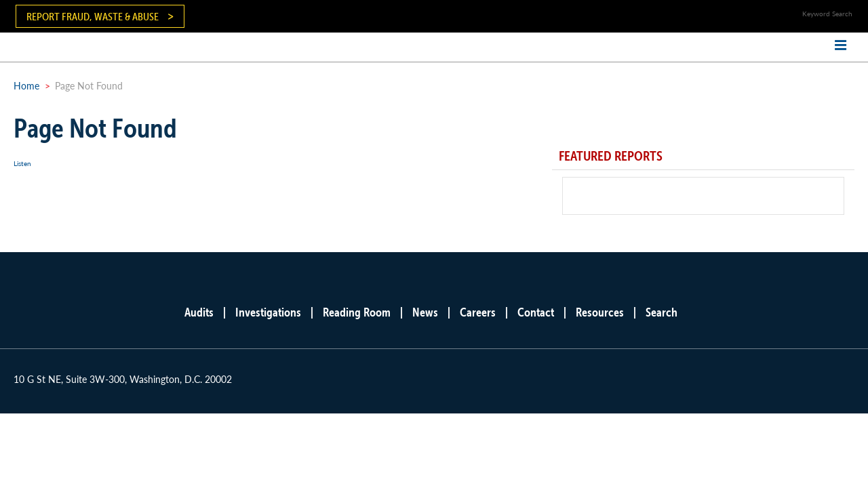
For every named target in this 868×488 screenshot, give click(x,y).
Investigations (268, 312)
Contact (536, 312)
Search (662, 312)
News (425, 312)
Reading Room (357, 312)
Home (26, 85)
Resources (600, 312)
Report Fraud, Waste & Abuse (93, 16)
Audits (199, 312)
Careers (478, 312)
